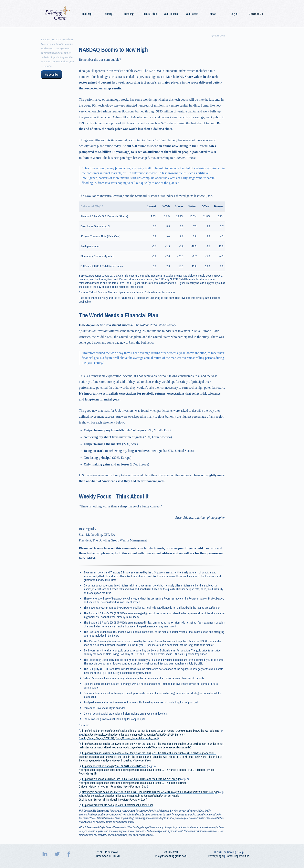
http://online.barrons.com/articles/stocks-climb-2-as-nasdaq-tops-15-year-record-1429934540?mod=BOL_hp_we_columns (151, 731)
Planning (108, 14)
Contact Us (256, 14)
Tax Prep (87, 14)
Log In (234, 14)
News (213, 14)
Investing (129, 14)
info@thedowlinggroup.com (171, 856)
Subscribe (52, 75)
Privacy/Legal (216, 856)
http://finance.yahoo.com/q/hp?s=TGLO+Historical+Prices (114, 766)
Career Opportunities (237, 856)
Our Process (171, 14)
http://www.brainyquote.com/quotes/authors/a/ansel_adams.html (117, 805)
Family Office (150, 14)
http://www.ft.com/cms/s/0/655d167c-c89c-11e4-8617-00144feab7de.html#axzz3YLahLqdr (131, 779)
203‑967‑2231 (171, 852)
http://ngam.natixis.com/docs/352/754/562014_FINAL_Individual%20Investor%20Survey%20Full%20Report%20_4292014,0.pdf (150, 792)
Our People (192, 14)
